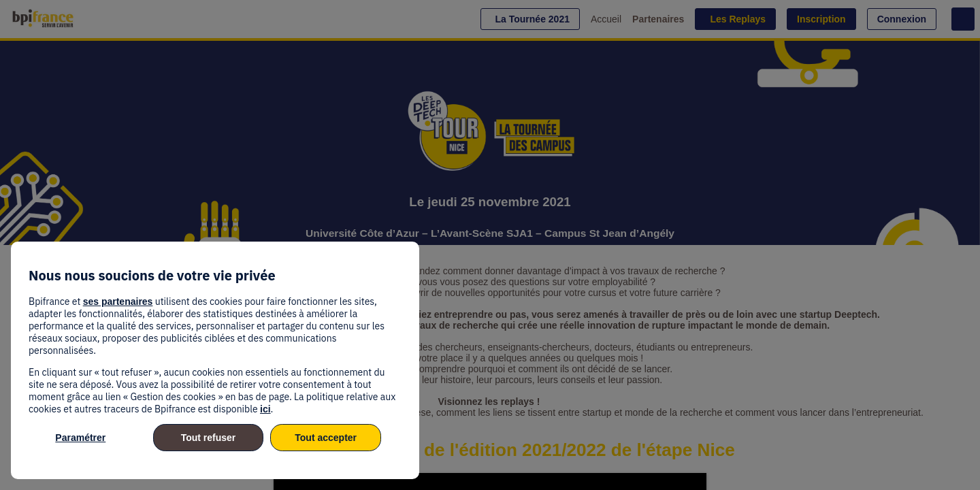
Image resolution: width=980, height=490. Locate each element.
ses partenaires (118, 301)
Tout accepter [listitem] (326, 438)
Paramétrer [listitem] (80, 438)
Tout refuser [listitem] (209, 438)
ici (265, 409)
